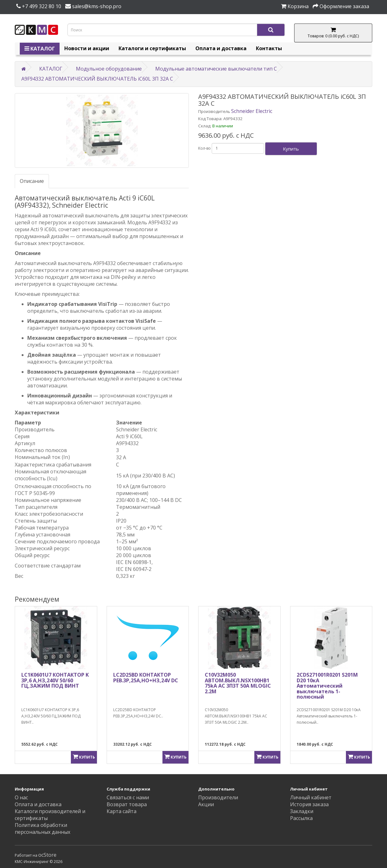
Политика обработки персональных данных (42, 828)
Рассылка (301, 818)
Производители (218, 797)
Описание (32, 181)
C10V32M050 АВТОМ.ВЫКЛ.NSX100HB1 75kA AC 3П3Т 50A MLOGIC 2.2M (238, 683)
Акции (206, 804)
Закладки (302, 811)
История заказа (309, 804)
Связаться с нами (128, 797)
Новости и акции (87, 48)
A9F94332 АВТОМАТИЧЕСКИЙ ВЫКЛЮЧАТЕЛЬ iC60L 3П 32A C (97, 79)
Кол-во (204, 148)
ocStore (47, 855)
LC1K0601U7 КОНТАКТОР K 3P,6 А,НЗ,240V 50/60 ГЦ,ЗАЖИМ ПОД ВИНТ (55, 680)
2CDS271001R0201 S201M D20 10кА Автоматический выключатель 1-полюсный (327, 686)
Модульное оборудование (109, 69)
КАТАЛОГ (40, 49)
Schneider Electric (252, 111)
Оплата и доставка (221, 48)
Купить (291, 149)
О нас (21, 797)
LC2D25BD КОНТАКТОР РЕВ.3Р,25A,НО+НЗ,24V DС (146, 678)
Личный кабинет (311, 797)
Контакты (269, 48)
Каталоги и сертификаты (152, 48)
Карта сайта (122, 811)
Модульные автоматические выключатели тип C (216, 69)
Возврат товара (127, 804)
